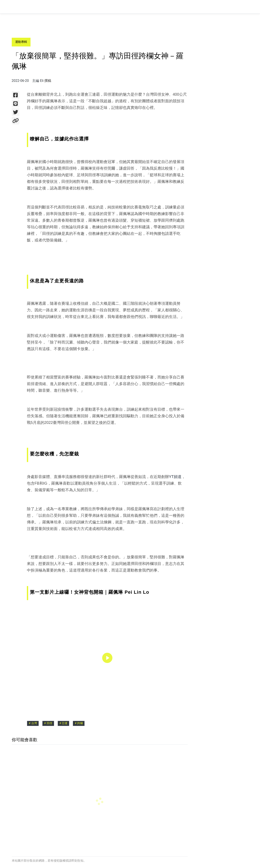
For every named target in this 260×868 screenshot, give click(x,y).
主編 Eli (38, 81)
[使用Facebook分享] (16, 95)
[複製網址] (16, 121)
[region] (107, 658)
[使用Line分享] (16, 104)
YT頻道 (175, 477)
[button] (107, 658)
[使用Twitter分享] (16, 112)
